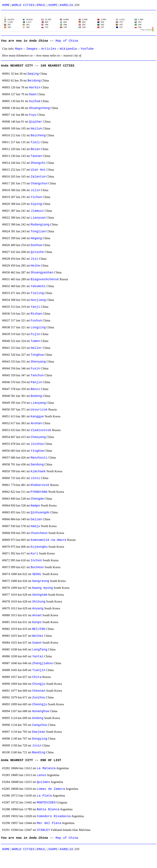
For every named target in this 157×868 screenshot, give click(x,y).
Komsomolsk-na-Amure (48, 540)
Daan (33, 94)
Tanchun (37, 375)
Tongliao (38, 231)
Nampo (35, 506)
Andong (38, 718)
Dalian (36, 519)
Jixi (34, 259)
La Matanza (46, 768)
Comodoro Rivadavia (54, 816)
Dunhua (36, 245)
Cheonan (39, 691)
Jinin (37, 746)
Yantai (38, 656)
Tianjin (39, 670)
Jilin (35, 190)
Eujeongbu (39, 547)
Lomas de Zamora (51, 789)
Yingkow (37, 451)
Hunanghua (41, 711)
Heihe (35, 266)
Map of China (67, 41)
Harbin (35, 88)
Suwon (37, 643)
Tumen (35, 341)
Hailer (36, 348)
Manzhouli (39, 458)
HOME (6, 5)
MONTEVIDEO (46, 803)
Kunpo (37, 622)
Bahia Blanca (48, 809)
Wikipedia (68, 49)
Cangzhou (40, 725)
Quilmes (43, 782)
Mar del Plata (49, 823)
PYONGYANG (39, 492)
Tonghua (37, 355)
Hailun (36, 129)
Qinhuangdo (40, 513)
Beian (35, 149)
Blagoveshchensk (45, 279)
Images (32, 49)
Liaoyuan (38, 218)
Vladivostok (41, 430)
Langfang (40, 650)
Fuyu (33, 115)
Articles (49, 49)
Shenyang (38, 362)
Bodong (36, 396)
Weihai (38, 636)
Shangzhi (38, 163)
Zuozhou (39, 698)
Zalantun (38, 177)
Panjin (36, 382)
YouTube (87, 49)
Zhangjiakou (43, 663)
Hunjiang (38, 300)
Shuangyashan (42, 273)
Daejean (39, 732)
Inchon (36, 560)
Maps (19, 49)
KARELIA (66, 5)
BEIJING (39, 629)
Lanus (41, 775)
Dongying (40, 739)
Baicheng (38, 135)
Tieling (37, 293)
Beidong (34, 81)
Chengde (37, 499)
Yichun (36, 197)
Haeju (35, 526)
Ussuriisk (39, 410)
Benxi (35, 389)
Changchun (39, 184)
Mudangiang (40, 225)
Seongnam (40, 595)
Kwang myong (43, 588)
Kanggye (37, 416)
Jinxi (35, 478)
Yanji (35, 307)
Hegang (36, 238)
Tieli (35, 142)
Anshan (36, 423)
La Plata (44, 796)
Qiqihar (36, 122)
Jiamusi (37, 211)
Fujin (35, 334)
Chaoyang (38, 437)
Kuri (34, 554)
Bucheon (37, 567)
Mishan (36, 314)
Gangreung (41, 581)
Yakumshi (38, 286)
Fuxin (35, 369)
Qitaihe (37, 252)
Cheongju (40, 704)
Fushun (36, 321)
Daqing (33, 74)
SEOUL (37, 574)
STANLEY (43, 830)
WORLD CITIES (23, 5)
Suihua (35, 101)
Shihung (39, 602)
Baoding (39, 752)
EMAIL (41, 5)
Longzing (38, 327)
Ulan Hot (38, 170)
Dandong (37, 465)
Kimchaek (38, 471)
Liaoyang (38, 403)
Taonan (36, 156)
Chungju (39, 684)
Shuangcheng (39, 108)
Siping (36, 204)
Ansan (37, 615)
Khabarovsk (40, 485)
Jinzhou (37, 444)
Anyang (38, 609)
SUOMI (53, 5)
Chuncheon (39, 533)
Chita (37, 677)
